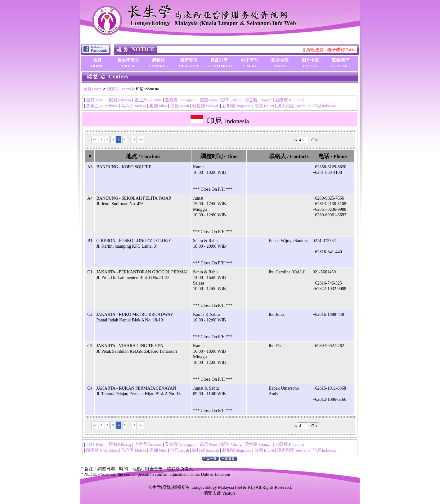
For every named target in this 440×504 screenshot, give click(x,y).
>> (141, 139)
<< (95, 139)
